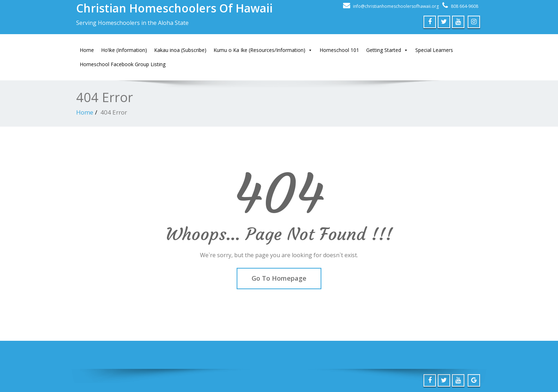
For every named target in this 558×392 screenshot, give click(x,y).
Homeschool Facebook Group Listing (123, 64)
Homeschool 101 (339, 50)
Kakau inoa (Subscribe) (180, 50)
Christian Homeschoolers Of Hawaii (174, 8)
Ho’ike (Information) (124, 50)
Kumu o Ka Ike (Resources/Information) (263, 50)
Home (87, 50)
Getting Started (387, 50)
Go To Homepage (279, 278)
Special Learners (434, 50)
